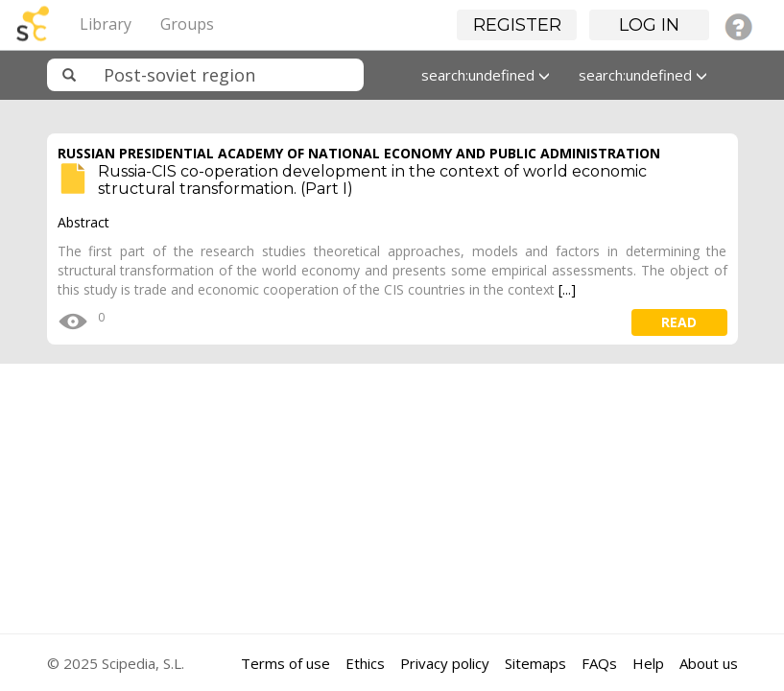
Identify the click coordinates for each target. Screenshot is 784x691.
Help (648, 663)
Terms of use (285, 663)
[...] (567, 289)
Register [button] (517, 25)
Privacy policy (445, 663)
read (679, 322)
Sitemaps (535, 663)
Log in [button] (649, 25)
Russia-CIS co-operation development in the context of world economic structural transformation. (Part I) (372, 180)
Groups (187, 24)
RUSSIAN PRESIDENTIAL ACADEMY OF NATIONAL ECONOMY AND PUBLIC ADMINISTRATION (359, 153)
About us (709, 663)
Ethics (365, 663)
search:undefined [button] (486, 75)
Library (106, 24)
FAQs (599, 663)
